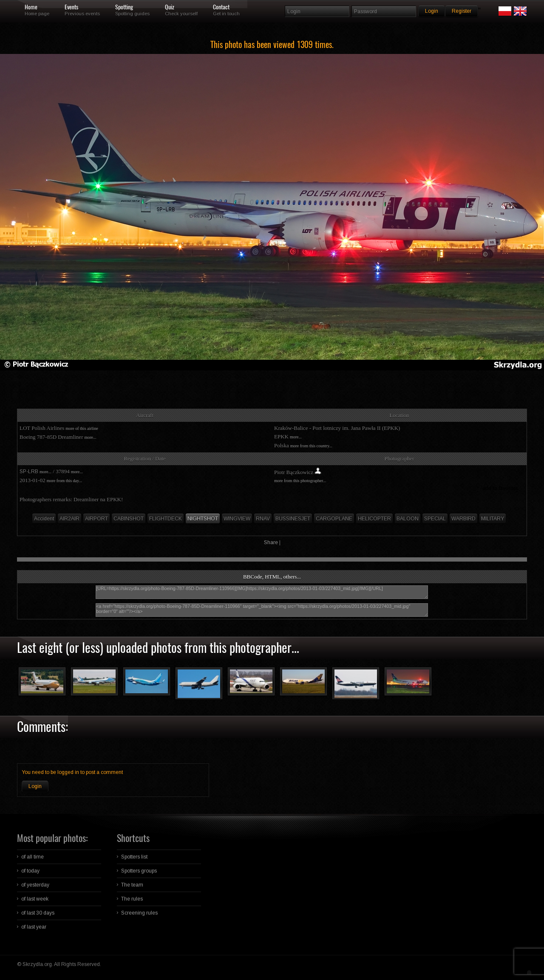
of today (30, 871)
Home (31, 7)
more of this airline (82, 428)
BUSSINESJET (293, 519)
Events (71, 7)
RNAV (263, 519)
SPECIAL (435, 519)
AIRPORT (96, 519)
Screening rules (139, 913)
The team (132, 885)
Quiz (170, 7)
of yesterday (35, 885)
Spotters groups (139, 871)
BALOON (408, 519)
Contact (221, 7)
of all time (33, 857)
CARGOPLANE (334, 519)
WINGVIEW (237, 519)
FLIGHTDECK (166, 519)
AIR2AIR (69, 519)
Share (271, 542)
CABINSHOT (129, 519)
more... (90, 437)
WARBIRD (463, 519)
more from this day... (64, 481)
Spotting (124, 7)
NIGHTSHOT (203, 519)
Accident (44, 519)
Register (462, 11)
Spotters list (134, 857)
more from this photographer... (300, 481)
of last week (35, 899)
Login (35, 786)
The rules (132, 899)
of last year (34, 927)
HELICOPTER (374, 519)
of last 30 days (38, 913)
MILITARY (493, 519)
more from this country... (311, 446)
